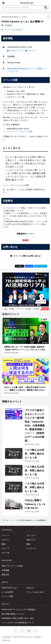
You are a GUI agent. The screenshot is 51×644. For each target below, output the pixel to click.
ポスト (20, 266)
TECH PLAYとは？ (10, 588)
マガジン (5, 540)
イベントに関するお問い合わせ (26, 256)
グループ (5, 548)
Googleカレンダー (15, 51)
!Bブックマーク (41, 266)
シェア (29, 266)
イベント (12, 520)
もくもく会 (9, 30)
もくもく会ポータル (12, 185)
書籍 (28, 544)
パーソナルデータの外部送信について (18, 623)
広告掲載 (5, 570)
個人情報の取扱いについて (13, 614)
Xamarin (19, 30)
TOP (4, 520)
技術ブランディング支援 (12, 566)
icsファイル (31, 51)
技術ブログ (31, 540)
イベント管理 (7, 596)
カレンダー (31, 535)
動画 (4, 544)
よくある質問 (7, 592)
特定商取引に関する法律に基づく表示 (18, 618)
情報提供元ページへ (26, 234)
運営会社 (5, 575)
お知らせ (30, 588)
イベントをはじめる (35, 592)
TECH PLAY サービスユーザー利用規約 (18, 610)
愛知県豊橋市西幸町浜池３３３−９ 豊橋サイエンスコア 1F (27, 70)
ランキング (31, 548)
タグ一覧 (5, 553)
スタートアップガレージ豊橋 (20, 132)
